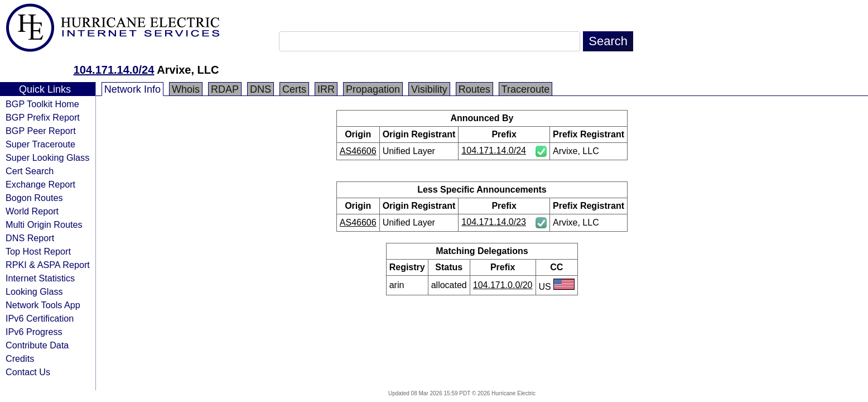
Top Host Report (38, 251)
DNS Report (30, 238)
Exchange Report (40, 184)
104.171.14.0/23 (494, 222)
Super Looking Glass (47, 157)
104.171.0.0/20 (503, 285)
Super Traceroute (40, 144)
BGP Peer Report (41, 131)
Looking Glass (34, 291)
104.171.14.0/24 (114, 70)
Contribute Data (37, 345)
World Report (32, 211)
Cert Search (30, 171)
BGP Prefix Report (43, 117)
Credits (20, 358)
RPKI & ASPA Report (48, 265)
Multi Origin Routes (44, 224)
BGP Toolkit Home (42, 104)
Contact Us (28, 372)
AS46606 (358, 151)
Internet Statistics (40, 278)
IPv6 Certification (40, 318)
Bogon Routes (34, 198)
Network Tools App (43, 305)
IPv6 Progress (34, 332)
